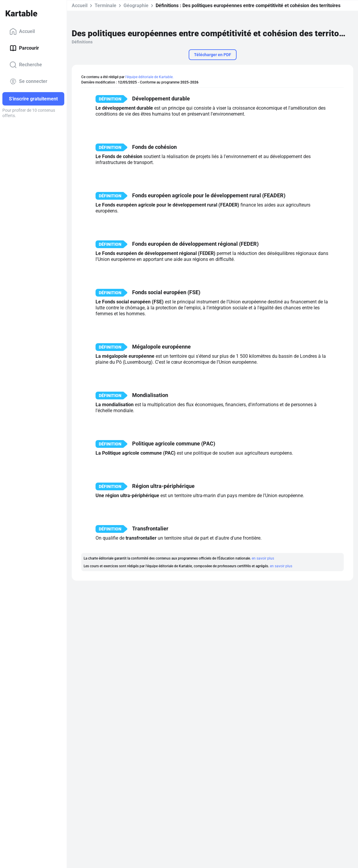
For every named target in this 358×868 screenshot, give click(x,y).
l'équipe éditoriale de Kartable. (149, 77)
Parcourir (24, 48)
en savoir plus (263, 558)
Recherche (26, 65)
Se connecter (28, 81)
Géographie (136, 5)
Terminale (105, 5)
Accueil (22, 31)
